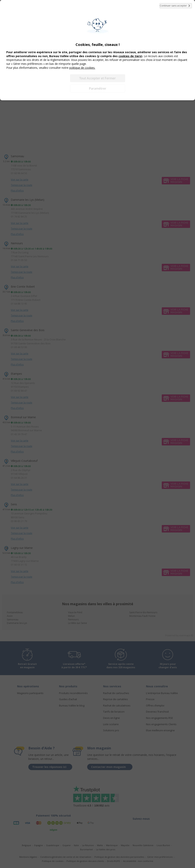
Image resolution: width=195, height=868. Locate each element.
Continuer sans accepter (176, 6)
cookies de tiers (130, 56)
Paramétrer (98, 88)
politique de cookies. (82, 68)
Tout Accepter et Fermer (97, 78)
